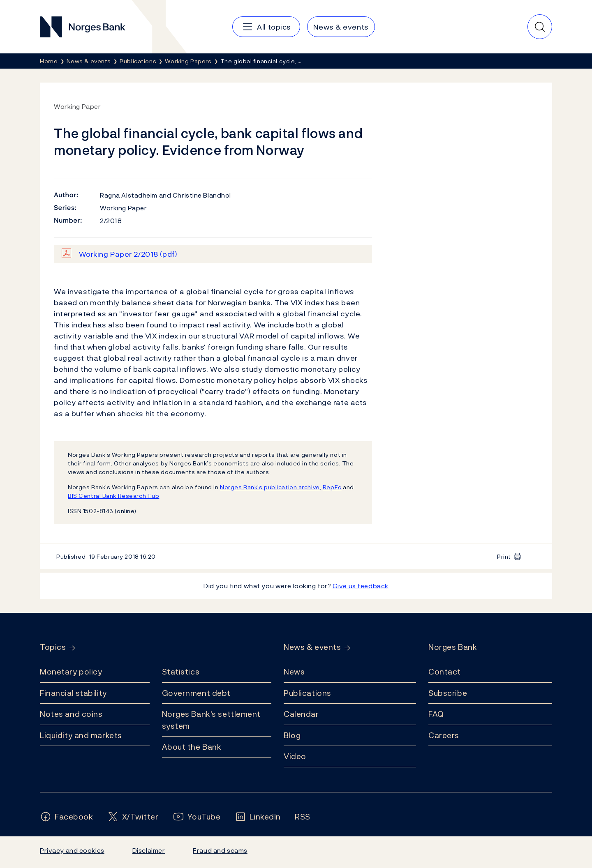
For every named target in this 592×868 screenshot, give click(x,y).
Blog (292, 735)
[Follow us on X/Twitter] (133, 817)
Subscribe (448, 693)
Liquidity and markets (81, 735)
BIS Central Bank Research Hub (113, 496)
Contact (445, 672)
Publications (308, 693)
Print (504, 556)
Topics (53, 647)
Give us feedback (361, 586)
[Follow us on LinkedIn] (258, 817)
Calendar (301, 714)
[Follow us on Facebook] (67, 817)
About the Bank (192, 747)
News (294, 672)
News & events (312, 647)
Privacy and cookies (72, 850)
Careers (444, 735)
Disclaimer (149, 850)
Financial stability (73, 693)
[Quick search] (540, 27)
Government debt (196, 693)
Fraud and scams (220, 850)
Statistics (181, 672)
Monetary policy (71, 672)
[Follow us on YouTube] (197, 817)
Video (295, 756)
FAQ (436, 714)
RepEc (332, 487)
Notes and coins (71, 714)
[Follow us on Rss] (303, 817)
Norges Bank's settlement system (212, 720)
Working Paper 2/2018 (128, 254)
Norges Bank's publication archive (270, 487)
